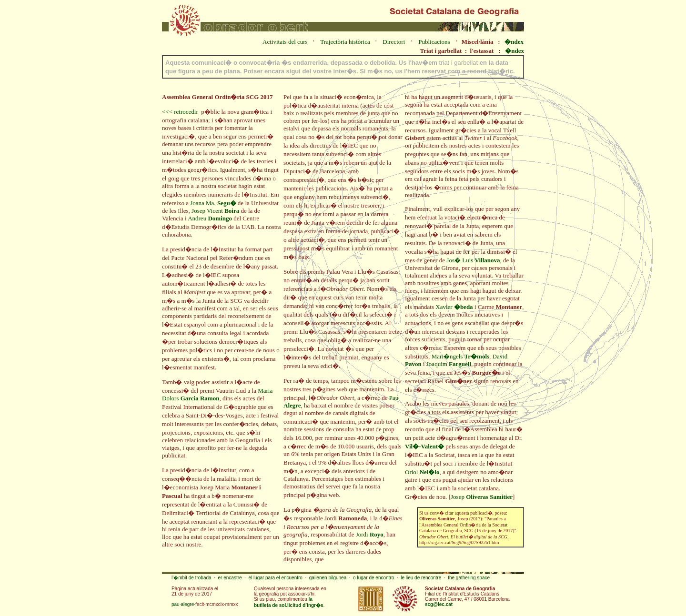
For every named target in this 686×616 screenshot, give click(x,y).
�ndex (514, 42)
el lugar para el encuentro (275, 578)
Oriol (422, 472)
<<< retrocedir (180, 112)
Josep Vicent (215, 211)
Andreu (210, 218)
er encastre (230, 578)
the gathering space (469, 578)
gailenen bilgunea (328, 578)
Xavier (454, 307)
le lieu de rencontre (421, 578)
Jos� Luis (473, 260)
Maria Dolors (217, 394)
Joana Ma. (213, 203)
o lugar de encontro (373, 578)
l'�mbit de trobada (192, 578)
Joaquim (449, 364)
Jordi (370, 534)
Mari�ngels (460, 356)
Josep (482, 497)
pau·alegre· (183, 604)
